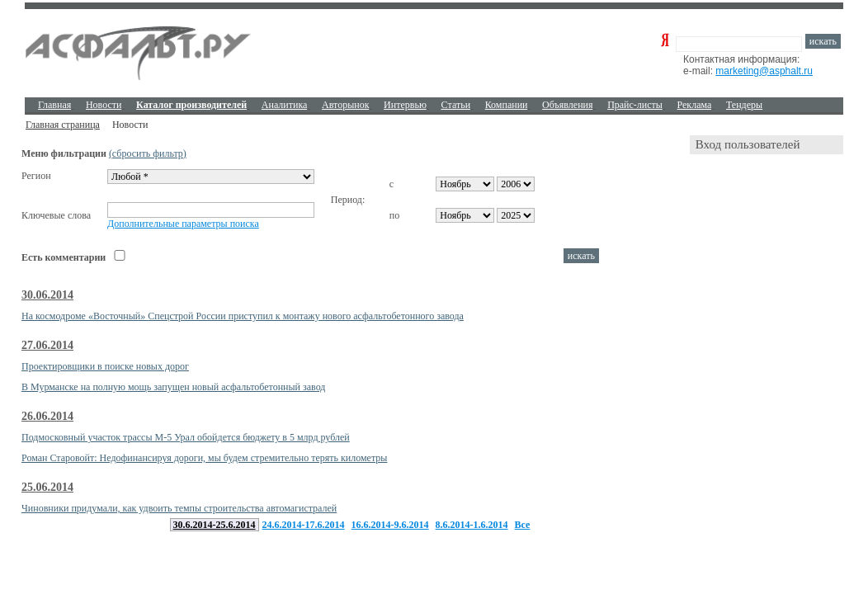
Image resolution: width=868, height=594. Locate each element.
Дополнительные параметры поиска (183, 224)
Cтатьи (456, 105)
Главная (54, 105)
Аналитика (285, 105)
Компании (507, 105)
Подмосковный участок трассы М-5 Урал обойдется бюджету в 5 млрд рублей (186, 437)
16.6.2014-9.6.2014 (390, 525)
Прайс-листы (635, 105)
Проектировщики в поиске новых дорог (105, 366)
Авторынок (345, 105)
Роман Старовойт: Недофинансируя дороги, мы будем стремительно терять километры (204, 458)
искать (823, 41)
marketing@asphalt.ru (764, 71)
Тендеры (744, 105)
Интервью (405, 105)
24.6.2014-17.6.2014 (304, 525)
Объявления (567, 105)
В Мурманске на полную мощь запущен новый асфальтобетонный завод (173, 387)
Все (523, 525)
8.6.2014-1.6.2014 (472, 525)
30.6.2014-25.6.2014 (215, 525)
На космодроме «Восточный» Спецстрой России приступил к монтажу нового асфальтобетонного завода (243, 316)
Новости (104, 105)
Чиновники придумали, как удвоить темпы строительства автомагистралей (179, 508)
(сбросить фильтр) (148, 153)
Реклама (695, 105)
